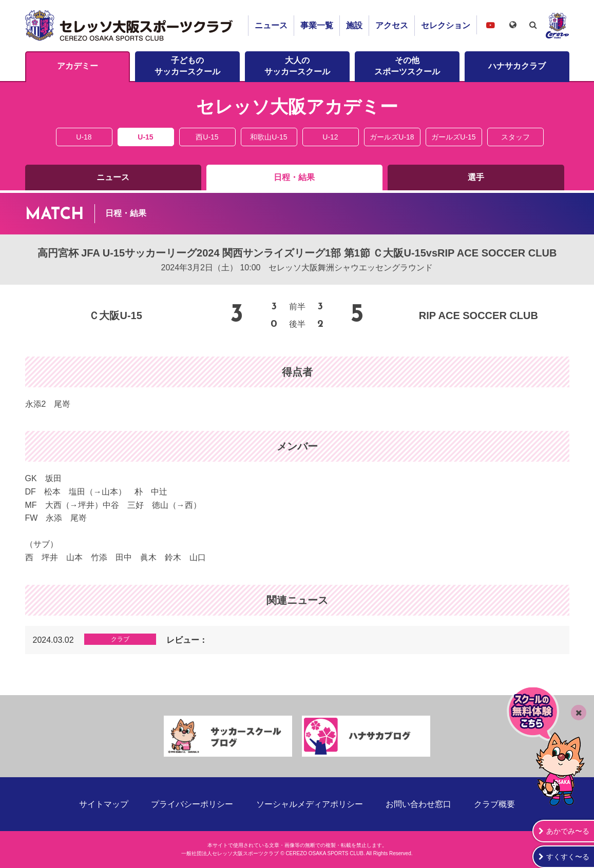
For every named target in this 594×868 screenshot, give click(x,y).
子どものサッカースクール (187, 66)
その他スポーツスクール (407, 66)
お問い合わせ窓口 (418, 804)
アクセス (392, 25)
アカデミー (78, 66)
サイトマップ (104, 804)
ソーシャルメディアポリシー (310, 804)
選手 (476, 177)
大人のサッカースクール (297, 66)
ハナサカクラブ (517, 66)
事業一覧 (317, 25)
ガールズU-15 (453, 137)
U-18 (84, 137)
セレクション (446, 25)
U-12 (330, 137)
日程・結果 (294, 177)
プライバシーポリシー (192, 804)
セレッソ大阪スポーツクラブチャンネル (490, 25)
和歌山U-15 (269, 137)
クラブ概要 (494, 804)
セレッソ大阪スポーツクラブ (130, 26)
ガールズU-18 (392, 137)
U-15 (145, 137)
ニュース (271, 25)
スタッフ (515, 137)
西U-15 (207, 137)
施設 (354, 25)
